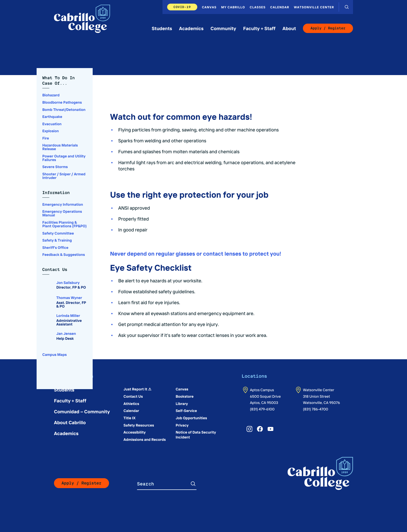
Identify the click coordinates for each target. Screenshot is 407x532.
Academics (191, 28)
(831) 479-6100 (262, 409)
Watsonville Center (314, 7)
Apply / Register (328, 28)
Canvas (209, 7)
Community (223, 28)
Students (162, 28)
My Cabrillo (233, 7)
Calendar (280, 7)
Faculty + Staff (259, 28)
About (289, 28)
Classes (258, 7)
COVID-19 (182, 7)
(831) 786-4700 (316, 409)
